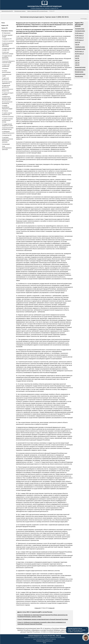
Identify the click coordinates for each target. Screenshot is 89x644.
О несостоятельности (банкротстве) (7, 90)
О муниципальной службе (7, 75)
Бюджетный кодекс (80, 67)
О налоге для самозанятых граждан (8, 53)
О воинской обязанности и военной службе (8, 62)
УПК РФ (77, 65)
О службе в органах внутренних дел (7, 114)
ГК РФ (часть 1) (79, 33)
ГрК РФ (77, 58)
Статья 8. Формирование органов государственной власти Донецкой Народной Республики (43, 619)
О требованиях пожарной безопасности (8, 132)
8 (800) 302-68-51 (63, 17)
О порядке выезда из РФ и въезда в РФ (8, 49)
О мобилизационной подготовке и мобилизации (7, 45)
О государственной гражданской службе (7, 125)
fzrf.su (44, 643)
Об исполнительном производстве (7, 103)
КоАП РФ (78, 42)
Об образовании (6, 33)
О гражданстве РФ (7, 39)
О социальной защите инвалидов (8, 94)
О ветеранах (5, 68)
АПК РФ (77, 56)
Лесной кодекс (79, 76)
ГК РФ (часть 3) (79, 38)
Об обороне (5, 111)
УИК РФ (77, 63)
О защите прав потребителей (6, 66)
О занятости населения (8, 41)
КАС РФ (77, 60)
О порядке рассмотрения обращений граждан (7, 107)
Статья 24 (51, 608)
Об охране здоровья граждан (7, 36)
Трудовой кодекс (80, 29)
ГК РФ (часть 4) (79, 40)
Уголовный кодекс (80, 31)
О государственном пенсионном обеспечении (7, 57)
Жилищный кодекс (80, 49)
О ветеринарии (6, 144)
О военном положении (8, 117)
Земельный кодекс (80, 74)
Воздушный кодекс (80, 70)
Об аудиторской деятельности (6, 86)
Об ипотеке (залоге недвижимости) (7, 83)
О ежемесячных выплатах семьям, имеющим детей (7, 98)
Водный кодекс (79, 72)
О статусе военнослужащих (6, 71)
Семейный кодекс (80, 47)
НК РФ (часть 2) (79, 54)
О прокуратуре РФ (7, 135)
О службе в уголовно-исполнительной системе (7, 120)
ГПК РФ (77, 45)
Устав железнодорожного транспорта (7, 148)
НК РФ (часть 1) (79, 51)
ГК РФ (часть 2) (79, 36)
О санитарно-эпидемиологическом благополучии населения (7, 140)
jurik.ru (86, 19)
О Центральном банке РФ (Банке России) (8, 129)
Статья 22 (38, 608)
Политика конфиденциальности (45, 641)
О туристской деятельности (5, 79)
